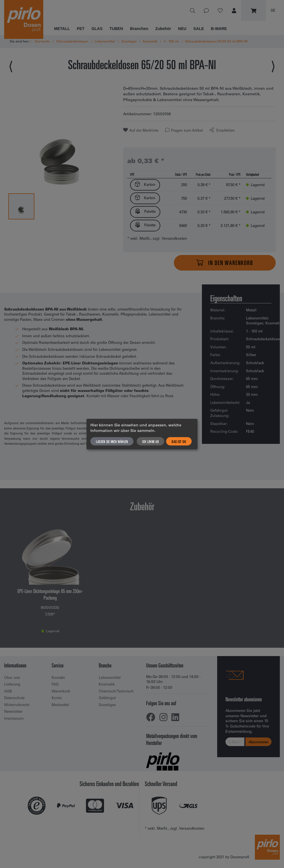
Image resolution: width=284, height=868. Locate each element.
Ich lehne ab (150, 441)
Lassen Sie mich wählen (112, 441)
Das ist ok (179, 441)
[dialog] (142, 434)
